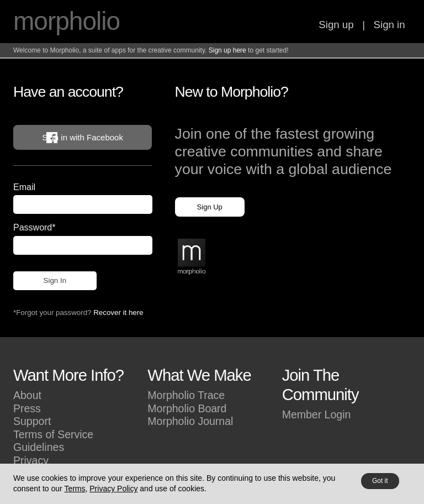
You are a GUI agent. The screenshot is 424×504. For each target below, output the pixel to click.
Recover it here (118, 313)
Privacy (31, 460)
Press (27, 408)
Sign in (389, 25)
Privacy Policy (113, 489)
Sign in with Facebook (83, 137)
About (27, 395)
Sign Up (210, 207)
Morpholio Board (187, 408)
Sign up (336, 25)
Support (32, 421)
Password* (34, 227)
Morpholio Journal (190, 421)
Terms (75, 489)
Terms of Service (53, 434)
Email (24, 187)
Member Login (317, 414)
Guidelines (39, 447)
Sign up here (227, 50)
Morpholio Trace (186, 395)
